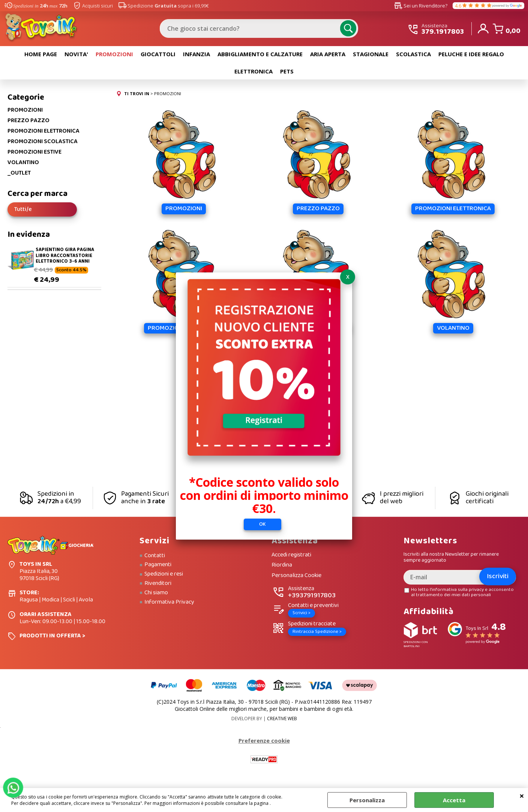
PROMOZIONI (114, 54)
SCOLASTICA (413, 54)
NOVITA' (76, 54)
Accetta (454, 800)
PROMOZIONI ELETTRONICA (43, 131)
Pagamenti (158, 565)
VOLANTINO (23, 163)
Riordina (282, 565)
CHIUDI (522, 796)
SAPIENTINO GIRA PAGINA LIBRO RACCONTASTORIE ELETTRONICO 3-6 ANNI (65, 256)
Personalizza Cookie (296, 576)
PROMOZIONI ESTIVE (34, 152)
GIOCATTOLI (158, 54)
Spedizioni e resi (164, 574)
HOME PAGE (41, 54)
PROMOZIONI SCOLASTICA (43, 142)
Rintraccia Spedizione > (317, 632)
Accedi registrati (291, 555)
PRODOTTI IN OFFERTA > (52, 636)
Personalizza (367, 800)
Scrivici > (301, 613)
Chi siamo (156, 593)
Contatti (155, 556)
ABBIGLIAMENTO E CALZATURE (260, 54)
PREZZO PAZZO (28, 121)
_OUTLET (19, 173)
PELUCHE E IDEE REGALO (471, 54)
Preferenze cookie (264, 740)
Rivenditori (158, 583)
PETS (287, 71)
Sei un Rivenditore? (421, 6)
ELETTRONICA (253, 71)
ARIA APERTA (328, 54)
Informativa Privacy (169, 602)
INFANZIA (196, 54)
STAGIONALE (371, 54)
